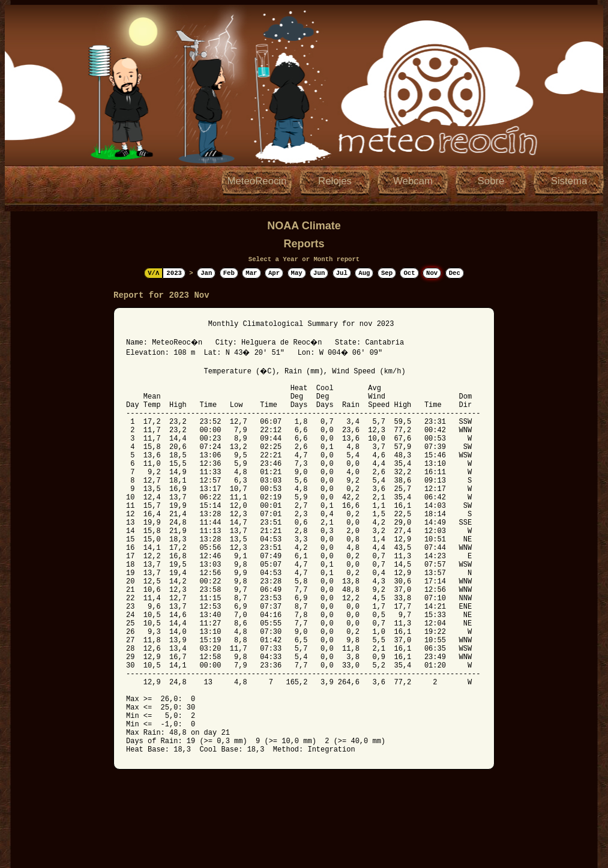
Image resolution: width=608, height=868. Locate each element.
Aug (364, 273)
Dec (455, 273)
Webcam (413, 181)
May (297, 273)
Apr (274, 273)
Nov (432, 273)
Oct (409, 273)
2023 (174, 273)
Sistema (569, 181)
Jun (319, 273)
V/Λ (153, 273)
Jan (206, 273)
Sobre (491, 181)
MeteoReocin (257, 181)
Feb (229, 273)
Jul (342, 273)
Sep (387, 273)
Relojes (335, 181)
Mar (251, 273)
